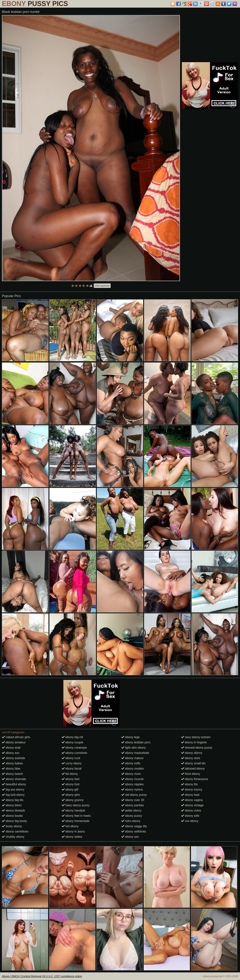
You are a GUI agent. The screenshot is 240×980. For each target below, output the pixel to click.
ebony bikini (12, 805)
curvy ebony (72, 763)
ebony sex (130, 837)
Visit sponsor (102, 286)
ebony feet (71, 779)
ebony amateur (14, 742)
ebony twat (190, 795)
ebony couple (73, 742)
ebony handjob (73, 810)
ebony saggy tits (134, 826)
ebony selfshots (134, 831)
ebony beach (12, 774)
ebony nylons (132, 790)
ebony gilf (70, 790)
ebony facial (72, 769)
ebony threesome (195, 779)
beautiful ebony (14, 784)
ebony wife (190, 816)
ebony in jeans (73, 831)
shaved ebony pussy (197, 748)
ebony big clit (72, 737)
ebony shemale (14, 779)
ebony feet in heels (76, 816)
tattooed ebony (193, 769)
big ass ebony (13, 790)
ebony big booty (14, 821)
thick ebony (191, 774)
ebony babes (12, 763)
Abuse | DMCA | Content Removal (22, 976)
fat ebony (70, 774)
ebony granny (73, 800)
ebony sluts (191, 758)
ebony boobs (12, 816)
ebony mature (132, 758)
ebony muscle (132, 779)
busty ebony (12, 826)
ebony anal (11, 748)
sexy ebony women (196, 737)
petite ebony (131, 810)
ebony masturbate (135, 753)
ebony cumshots (75, 753)
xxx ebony (190, 821)
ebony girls (71, 795)
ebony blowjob (13, 810)
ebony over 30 (133, 800)
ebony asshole (13, 758)
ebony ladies (72, 837)
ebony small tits (193, 763)
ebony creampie (74, 748)
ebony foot (71, 784)
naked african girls (16, 737)
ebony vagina (192, 800)
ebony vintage (192, 805)
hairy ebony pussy (76, 805)
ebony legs (130, 737)
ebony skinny (192, 753)
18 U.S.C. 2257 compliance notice (62, 976)
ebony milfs (131, 763)
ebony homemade (76, 821)
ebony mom (131, 774)
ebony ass (11, 753)
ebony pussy (132, 816)
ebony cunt (71, 758)
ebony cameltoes (15, 831)
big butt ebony (13, 795)
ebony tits (189, 784)
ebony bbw (11, 769)
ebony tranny (192, 790)
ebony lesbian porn (136, 742)
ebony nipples (132, 784)
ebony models (133, 769)
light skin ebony (134, 748)
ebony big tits (13, 800)
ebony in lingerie (194, 742)
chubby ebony (13, 837)
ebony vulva (191, 810)
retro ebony (131, 821)
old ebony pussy (134, 795)
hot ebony (70, 826)
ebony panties (133, 805)
